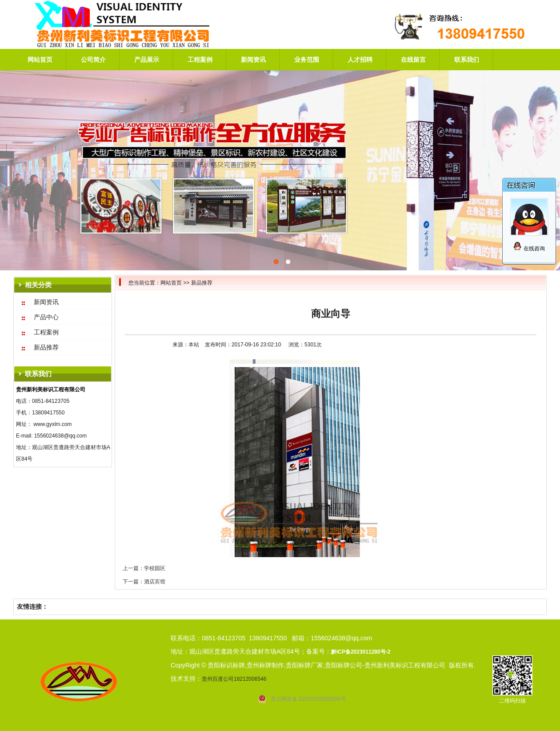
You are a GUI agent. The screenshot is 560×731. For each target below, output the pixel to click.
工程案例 (200, 60)
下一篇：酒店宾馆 (144, 582)
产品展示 (147, 60)
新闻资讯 (253, 60)
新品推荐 (202, 283)
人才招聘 (360, 60)
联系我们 (467, 60)
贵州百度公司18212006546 (234, 679)
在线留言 (413, 60)
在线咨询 (529, 249)
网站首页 (40, 60)
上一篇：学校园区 (144, 568)
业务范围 (307, 60)
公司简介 (93, 60)
